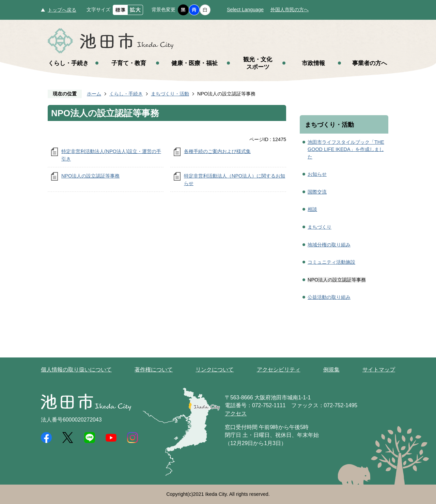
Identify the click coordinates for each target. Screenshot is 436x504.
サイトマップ (379, 370)
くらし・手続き (68, 63)
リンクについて (215, 370)
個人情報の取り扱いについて (76, 370)
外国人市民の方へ (290, 10)
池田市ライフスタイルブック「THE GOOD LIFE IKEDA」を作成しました (346, 149)
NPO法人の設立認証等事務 (90, 176)
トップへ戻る (62, 10)
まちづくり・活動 (170, 94)
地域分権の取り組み (329, 245)
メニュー (412, 23)
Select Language (245, 10)
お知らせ (317, 174)
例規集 (331, 370)
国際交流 (317, 192)
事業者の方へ (370, 63)
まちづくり (320, 227)
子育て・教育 (129, 63)
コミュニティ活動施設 (331, 262)
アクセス (236, 414)
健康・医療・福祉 (194, 63)
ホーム (94, 94)
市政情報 (313, 63)
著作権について (154, 370)
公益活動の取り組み (329, 297)
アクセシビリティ (279, 370)
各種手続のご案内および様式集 (217, 151)
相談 (312, 209)
